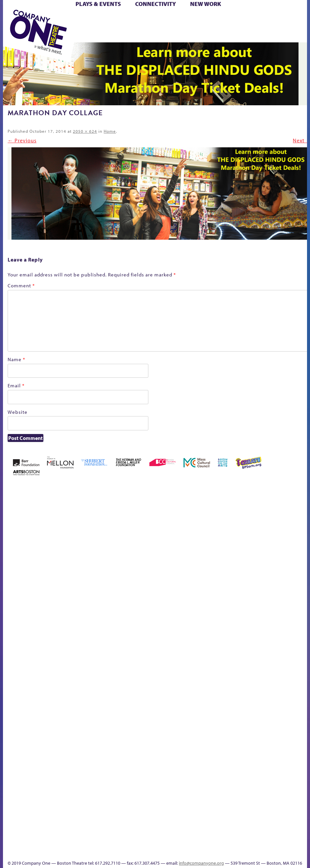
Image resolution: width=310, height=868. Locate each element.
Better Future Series (79, 571)
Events (152, 851)
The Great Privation (227, 669)
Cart (177, 19)
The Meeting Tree (254, 669)
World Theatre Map (153, 775)
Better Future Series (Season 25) (100, 561)
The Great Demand (216, 669)
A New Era (39, 571)
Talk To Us (130, 841)
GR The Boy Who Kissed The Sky (233, 551)
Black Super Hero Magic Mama (127, 561)
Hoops (271, 581)
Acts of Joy (58, 571)
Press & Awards (227, 35)
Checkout (187, 581)
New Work (206, 4)
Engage (153, 688)
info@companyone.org (201, 863)
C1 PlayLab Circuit (153, 708)
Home (110, 131)
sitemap (292, 679)
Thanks (172, 851)
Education (217, 581)
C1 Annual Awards (201, 841)
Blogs (151, 794)
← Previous (22, 140)
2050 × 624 (85, 131)
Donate (205, 581)
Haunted (244, 581)
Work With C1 (271, 669)
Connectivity (155, 4)
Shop (168, 27)
